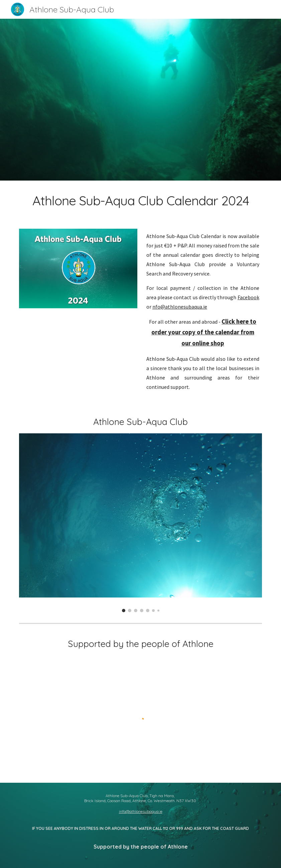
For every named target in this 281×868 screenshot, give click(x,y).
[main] (140, 201)
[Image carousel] (140, 523)
